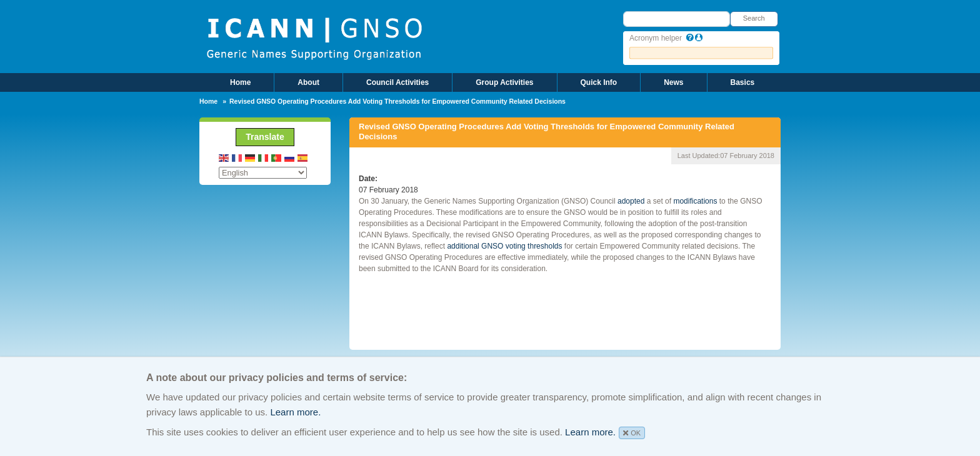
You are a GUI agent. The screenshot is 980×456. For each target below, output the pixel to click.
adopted (631, 201)
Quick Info (599, 82)
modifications (694, 201)
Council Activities (397, 82)
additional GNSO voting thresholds (503, 246)
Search (754, 18)
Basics (743, 82)
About (308, 82)
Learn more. (295, 412)
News (673, 82)
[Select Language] (263, 173)
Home (240, 82)
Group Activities (504, 82)
